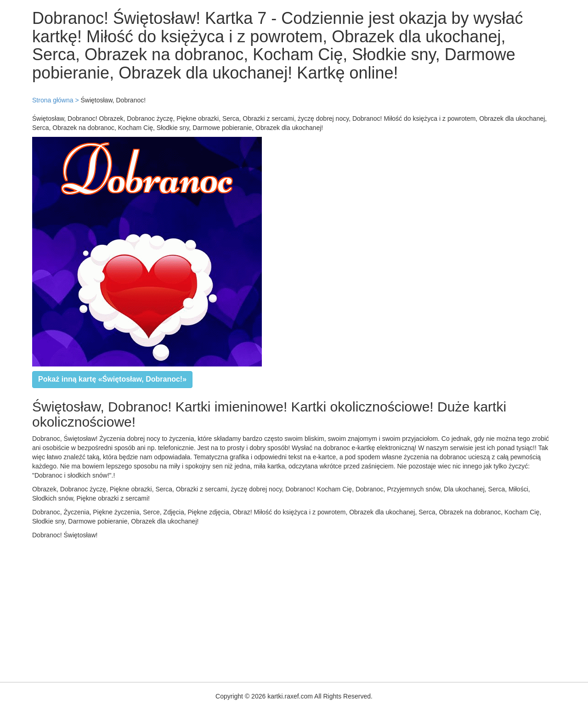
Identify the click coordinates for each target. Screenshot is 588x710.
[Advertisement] (276, 609)
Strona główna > (56, 100)
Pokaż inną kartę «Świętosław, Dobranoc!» (112, 379)
